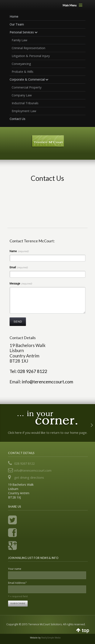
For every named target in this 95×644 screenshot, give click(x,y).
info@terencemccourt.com (47, 382)
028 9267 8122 (24, 463)
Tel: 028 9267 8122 (28, 371)
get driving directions (29, 478)
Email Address (18, 583)
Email (19, 267)
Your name (15, 569)
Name (19, 251)
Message (21, 283)
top (85, 630)
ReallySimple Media (51, 638)
